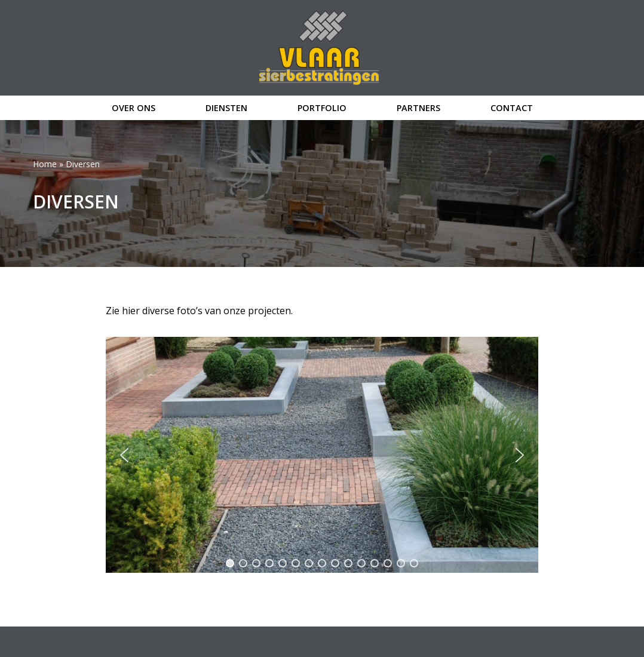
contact (512, 108)
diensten (226, 108)
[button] (124, 455)
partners (418, 108)
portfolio (322, 108)
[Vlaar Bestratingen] (322, 48)
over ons (134, 108)
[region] (322, 455)
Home (45, 164)
